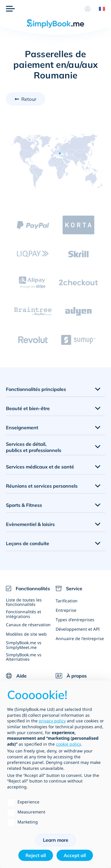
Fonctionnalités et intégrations (24, 614)
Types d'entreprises (75, 620)
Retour (29, 99)
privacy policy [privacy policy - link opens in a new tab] (52, 721)
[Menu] (10, 9)
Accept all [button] (75, 855)
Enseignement (22, 428)
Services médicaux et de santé (40, 467)
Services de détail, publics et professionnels (34, 447)
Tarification (67, 601)
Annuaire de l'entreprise (80, 638)
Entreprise (66, 610)
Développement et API (78, 629)
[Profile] (88, 9)
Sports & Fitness (24, 505)
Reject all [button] (36, 855)
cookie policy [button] (68, 744)
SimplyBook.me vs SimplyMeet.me (24, 645)
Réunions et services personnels (42, 486)
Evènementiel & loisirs (30, 524)
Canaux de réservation (28, 625)
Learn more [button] (56, 840)
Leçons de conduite (28, 543)
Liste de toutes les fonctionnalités (24, 602)
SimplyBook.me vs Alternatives (24, 657)
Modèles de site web (26, 634)
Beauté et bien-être (28, 408)
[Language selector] (100, 9)
